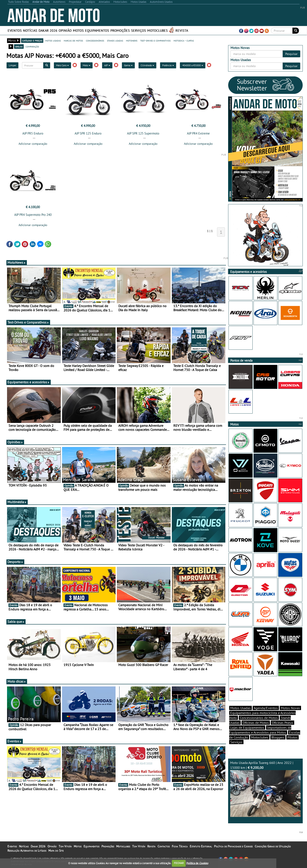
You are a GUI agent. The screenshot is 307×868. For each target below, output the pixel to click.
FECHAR (179, 863)
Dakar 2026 (48, 30)
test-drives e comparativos (155, 40)
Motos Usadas (240, 708)
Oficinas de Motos (256, 723)
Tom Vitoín (65, 846)
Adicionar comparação (33, 144)
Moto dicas (17, 681)
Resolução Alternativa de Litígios (27, 851)
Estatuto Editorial (201, 846)
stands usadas (115, 40)
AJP (107, 65)
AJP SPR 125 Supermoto (143, 133)
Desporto (15, 562)
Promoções (120, 30)
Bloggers (278, 737)
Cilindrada (147, 65)
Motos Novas (290, 708)
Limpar (12, 65)
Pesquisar (291, 54)
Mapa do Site (56, 851)
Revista (182, 30)
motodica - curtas (184, 40)
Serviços (139, 30)
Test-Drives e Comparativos (28, 322)
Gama (128, 65)
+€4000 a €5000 (193, 65)
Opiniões (15, 442)
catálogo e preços (32, 40)
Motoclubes (158, 30)
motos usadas (53, 40)
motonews (132, 40)
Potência (168, 65)
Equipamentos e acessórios (29, 382)
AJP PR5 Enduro (33, 133)
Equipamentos (97, 30)
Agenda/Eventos (266, 708)
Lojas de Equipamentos (247, 728)
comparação (32, 46)
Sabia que (16, 622)
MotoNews (17, 262)
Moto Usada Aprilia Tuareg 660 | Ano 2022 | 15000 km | (265, 789)
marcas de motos (73, 40)
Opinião (65, 30)
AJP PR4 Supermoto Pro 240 (33, 215)
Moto (87, 65)
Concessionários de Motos (259, 718)
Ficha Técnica (180, 846)
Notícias (30, 30)
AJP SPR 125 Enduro (88, 133)
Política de (197, 863)
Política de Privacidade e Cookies (233, 846)
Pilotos (293, 737)
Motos (78, 30)
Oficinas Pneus (282, 723)
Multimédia (17, 502)
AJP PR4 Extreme (198, 133)
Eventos (15, 30)
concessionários (95, 40)
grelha (19, 46)
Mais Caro (62, 65)
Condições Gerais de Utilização (273, 846)
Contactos (164, 846)
